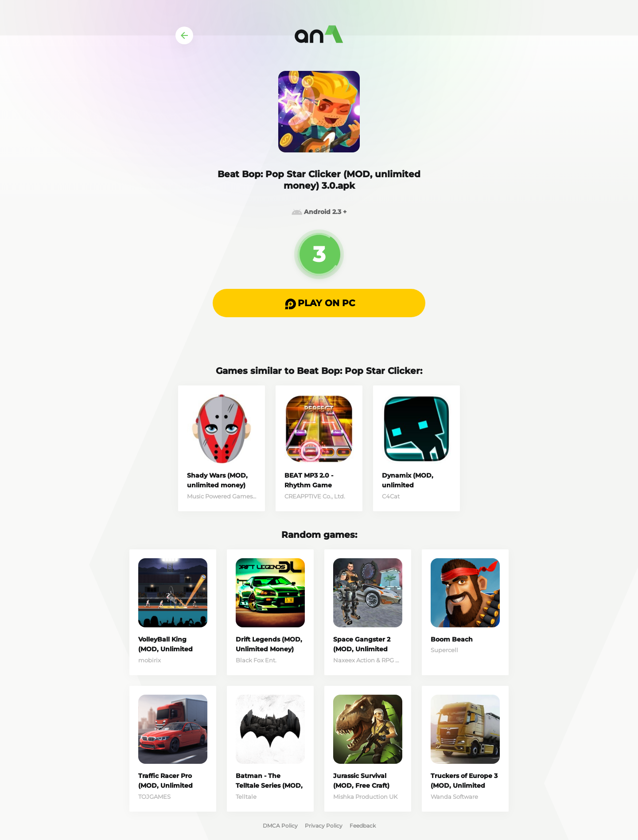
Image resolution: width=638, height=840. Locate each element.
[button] (319, 303)
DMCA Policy (280, 826)
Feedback (363, 826)
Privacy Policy (324, 826)
